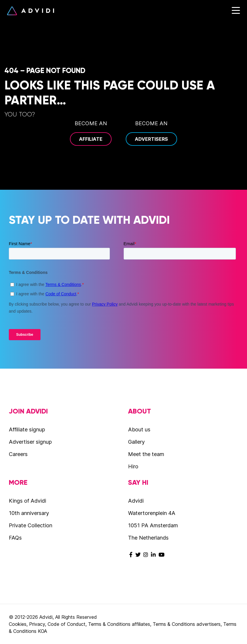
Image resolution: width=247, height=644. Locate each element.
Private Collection (31, 525)
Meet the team (146, 454)
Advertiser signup (30, 442)
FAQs (15, 538)
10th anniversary (29, 513)
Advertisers (151, 139)
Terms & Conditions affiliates (119, 624)
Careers (18, 454)
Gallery (136, 442)
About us (139, 429)
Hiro (133, 466)
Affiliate (91, 139)
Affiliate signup (27, 429)
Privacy (37, 624)
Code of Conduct (67, 624)
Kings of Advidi (27, 501)
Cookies (18, 624)
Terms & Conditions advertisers (187, 624)
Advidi (31, 11)
